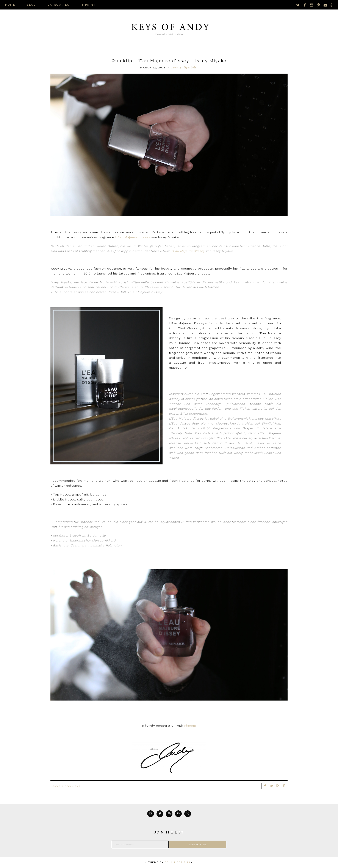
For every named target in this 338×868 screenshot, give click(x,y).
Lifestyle (190, 67)
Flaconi (190, 726)
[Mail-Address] (140, 844)
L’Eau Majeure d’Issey (133, 237)
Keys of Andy (169, 28)
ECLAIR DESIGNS (177, 862)
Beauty (176, 67)
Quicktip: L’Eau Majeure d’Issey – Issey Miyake (169, 61)
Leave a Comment (66, 786)
